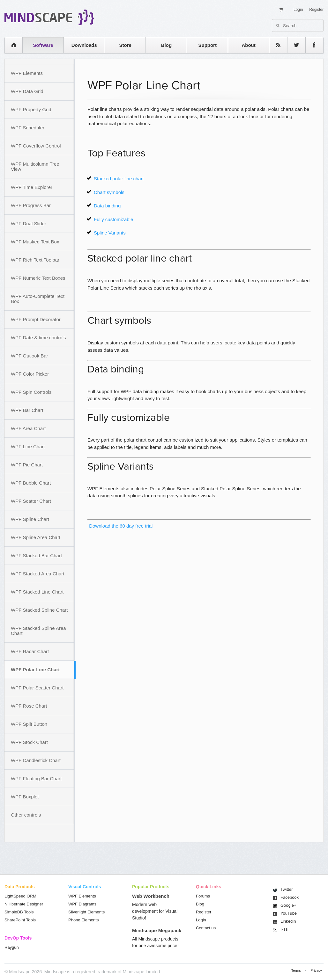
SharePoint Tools (20, 920)
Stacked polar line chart (119, 179)
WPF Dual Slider (29, 223)
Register (316, 10)
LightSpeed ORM (20, 896)
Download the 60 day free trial (120, 526)
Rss (284, 929)
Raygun (12, 947)
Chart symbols (109, 192)
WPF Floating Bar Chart (36, 778)
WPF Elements (27, 73)
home (10, 45)
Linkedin (288, 921)
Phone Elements (83, 920)
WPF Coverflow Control (36, 146)
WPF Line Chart (28, 447)
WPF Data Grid (27, 91)
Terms (296, 970)
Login (298, 10)
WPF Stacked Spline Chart (39, 610)
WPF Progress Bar (31, 205)
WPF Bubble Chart (31, 483)
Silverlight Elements (86, 912)
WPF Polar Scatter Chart (37, 688)
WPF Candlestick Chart (36, 760)
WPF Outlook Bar (30, 356)
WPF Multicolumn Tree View (35, 166)
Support (207, 45)
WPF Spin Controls (31, 392)
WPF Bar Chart (27, 410)
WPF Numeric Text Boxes (38, 278)
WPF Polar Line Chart (35, 670)
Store (125, 45)
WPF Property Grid (31, 109)
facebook (311, 45)
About (248, 45)
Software (43, 45)
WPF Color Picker (30, 374)
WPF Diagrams (82, 904)
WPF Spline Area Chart (36, 537)
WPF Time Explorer (32, 187)
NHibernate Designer (24, 904)
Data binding (107, 206)
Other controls (26, 815)
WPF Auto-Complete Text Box (38, 299)
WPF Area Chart (28, 428)
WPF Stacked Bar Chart (36, 555)
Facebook (290, 897)
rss (275, 45)
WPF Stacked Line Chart (37, 592)
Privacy (316, 970)
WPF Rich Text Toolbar (35, 260)
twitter (293, 45)
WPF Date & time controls (38, 338)
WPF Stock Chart (29, 742)
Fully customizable (113, 219)
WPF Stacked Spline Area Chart (38, 631)
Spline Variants (110, 233)
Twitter (287, 889)
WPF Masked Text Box (35, 242)
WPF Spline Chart (30, 519)
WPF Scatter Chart (31, 501)
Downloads (84, 45)
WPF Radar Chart (30, 651)
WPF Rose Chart (29, 706)
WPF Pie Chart (27, 465)
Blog (166, 45)
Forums (203, 896)
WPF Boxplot (25, 797)
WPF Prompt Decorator (36, 319)
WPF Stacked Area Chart (38, 574)
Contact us (206, 928)
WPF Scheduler (28, 128)
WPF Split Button (29, 724)
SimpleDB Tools (19, 912)
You (289, 913)
